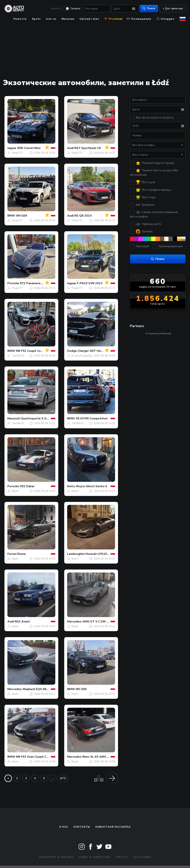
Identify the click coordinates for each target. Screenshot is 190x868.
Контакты (82, 827)
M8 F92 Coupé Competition (35, 351)
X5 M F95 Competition (92, 418)
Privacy (122, 857)
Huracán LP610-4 (98, 554)
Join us (51, 19)
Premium (113, 19)
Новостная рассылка (113, 827)
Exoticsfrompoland (83, 356)
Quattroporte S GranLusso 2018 (44, 418)
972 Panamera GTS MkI (37, 283)
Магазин (68, 19)
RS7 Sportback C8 (88, 148)
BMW (11, 216)
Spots (36, 19)
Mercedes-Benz (78, 757)
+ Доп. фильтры (172, 8)
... (53, 778)
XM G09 (22, 216)
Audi (70, 148)
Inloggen (165, 19)
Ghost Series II (96, 486)
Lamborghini (76, 554)
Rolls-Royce (76, 486)
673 (63, 778)
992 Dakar (27, 486)
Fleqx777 (17, 153)
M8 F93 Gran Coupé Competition (39, 757)
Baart (15, 491)
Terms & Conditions (94, 857)
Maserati (14, 418)
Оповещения (139, 19)
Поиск (149, 8)
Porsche (13, 283)
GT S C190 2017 (102, 622)
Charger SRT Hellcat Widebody (100, 351)
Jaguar (12, 148)
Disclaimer (142, 857)
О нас (64, 827)
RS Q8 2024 (83, 216)
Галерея (75, 9)
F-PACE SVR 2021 (90, 283)
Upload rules (89, 19)
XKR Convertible (29, 148)
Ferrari (12, 554)
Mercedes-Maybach (21, 689)
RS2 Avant (22, 622)
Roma (22, 554)
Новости (55, 9)
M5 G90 (81, 689)
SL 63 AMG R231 (102, 757)
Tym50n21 (18, 356)
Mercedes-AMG (78, 622)
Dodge (72, 351)
